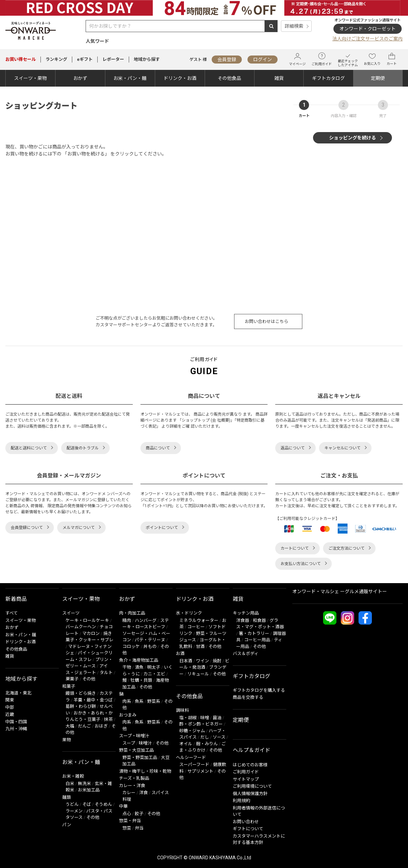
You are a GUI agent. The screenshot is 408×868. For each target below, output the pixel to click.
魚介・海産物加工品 (139, 660)
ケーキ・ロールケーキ (87, 620)
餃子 (139, 814)
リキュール (198, 674)
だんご (84, 726)
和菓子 (69, 686)
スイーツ (71, 613)
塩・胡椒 (188, 718)
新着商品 (16, 599)
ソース (219, 737)
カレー (129, 793)
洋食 (143, 793)
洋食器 (243, 620)
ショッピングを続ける (352, 138)
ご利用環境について (252, 786)
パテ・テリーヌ (150, 640)
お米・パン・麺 (130, 78)
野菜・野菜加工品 (140, 757)
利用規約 (241, 801)
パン (67, 825)
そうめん (103, 804)
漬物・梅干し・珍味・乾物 (145, 771)
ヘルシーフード (191, 757)
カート (392, 59)
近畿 (10, 714)
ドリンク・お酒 (180, 78)
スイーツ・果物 (30, 78)
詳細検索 (294, 26)
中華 (123, 806)
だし (205, 737)
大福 (70, 726)
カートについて (295, 548)
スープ (129, 743)
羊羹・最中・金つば (93, 700)
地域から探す (147, 59)
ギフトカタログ (328, 78)
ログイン (263, 60)
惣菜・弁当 (130, 821)
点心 (127, 814)
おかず (80, 78)
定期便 (378, 78)
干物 (127, 667)
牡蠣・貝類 (141, 680)
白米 (70, 784)
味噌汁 (145, 743)
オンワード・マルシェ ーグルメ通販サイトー (340, 591)
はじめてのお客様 (250, 765)
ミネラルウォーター (199, 620)
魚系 (139, 701)
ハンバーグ (146, 620)
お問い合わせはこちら (267, 321)
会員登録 (227, 60)
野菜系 (154, 701)
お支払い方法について (301, 564)
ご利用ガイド (322, 59)
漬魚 (139, 667)
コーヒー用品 (257, 640)
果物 (67, 740)
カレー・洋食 (132, 786)
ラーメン (74, 811)
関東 (10, 700)
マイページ (297, 59)
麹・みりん (207, 744)
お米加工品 (89, 790)
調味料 (182, 710)
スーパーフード (194, 765)
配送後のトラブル (83, 448)
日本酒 (186, 661)
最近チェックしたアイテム (348, 59)
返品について (293, 448)
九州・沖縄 (16, 729)
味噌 (205, 718)
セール (21, 59)
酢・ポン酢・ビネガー (201, 724)
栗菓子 (72, 679)
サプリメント (200, 771)
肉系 (127, 701)
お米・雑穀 (73, 776)
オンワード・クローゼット (368, 29)
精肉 (127, 620)
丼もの (150, 646)
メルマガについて (79, 528)
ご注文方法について (346, 548)
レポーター (113, 59)
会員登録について (27, 528)
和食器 (259, 620)
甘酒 (200, 646)
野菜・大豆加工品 (136, 750)
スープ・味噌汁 (134, 736)
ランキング (56, 59)
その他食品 (229, 78)
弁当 (139, 828)
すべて (12, 613)
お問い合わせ (246, 822)
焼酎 (217, 661)
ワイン (202, 661)
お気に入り (372, 59)
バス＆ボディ (246, 654)
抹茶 (108, 719)
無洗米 (84, 784)
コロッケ (131, 646)
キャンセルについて (342, 448)
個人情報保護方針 (250, 794)
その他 (89, 679)
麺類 (67, 797)
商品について (158, 448)
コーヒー (196, 627)
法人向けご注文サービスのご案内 (368, 39)
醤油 (217, 718)
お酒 (180, 654)
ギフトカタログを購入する (259, 690)
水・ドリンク (189, 613)
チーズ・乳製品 (134, 778)
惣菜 (127, 828)
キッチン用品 (246, 613)
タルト (106, 673)
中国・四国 (16, 722)
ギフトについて (248, 829)
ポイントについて (162, 528)
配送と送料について (29, 448)
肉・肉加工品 (132, 613)
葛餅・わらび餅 (81, 706)
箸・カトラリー (254, 633)
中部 (10, 707)
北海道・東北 (18, 693)
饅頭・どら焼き (81, 693)
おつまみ (128, 715)
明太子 (154, 667)
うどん (72, 804)
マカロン (91, 633)
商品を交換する (248, 697)
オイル (186, 744)
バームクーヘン (81, 627)
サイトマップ (246, 779)
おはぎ (101, 726)
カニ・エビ (154, 674)
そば (87, 804)
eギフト (85, 59)
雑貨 (279, 78)
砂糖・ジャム (192, 731)
